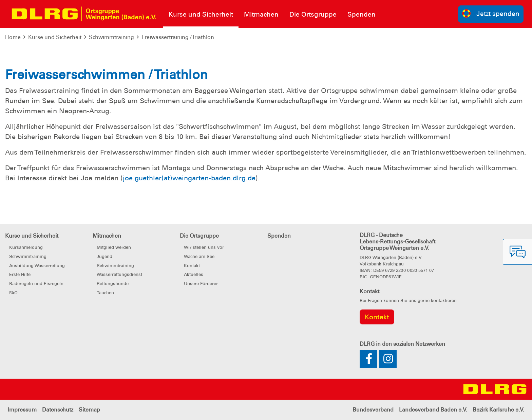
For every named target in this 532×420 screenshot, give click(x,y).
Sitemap (89, 410)
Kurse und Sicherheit (55, 37)
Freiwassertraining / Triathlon (178, 37)
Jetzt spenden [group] (491, 13)
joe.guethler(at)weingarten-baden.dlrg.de (189, 178)
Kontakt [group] (377, 317)
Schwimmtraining (111, 37)
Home (13, 37)
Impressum (22, 410)
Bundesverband (373, 410)
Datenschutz (58, 410)
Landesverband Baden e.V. (433, 410)
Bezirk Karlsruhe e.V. (498, 410)
